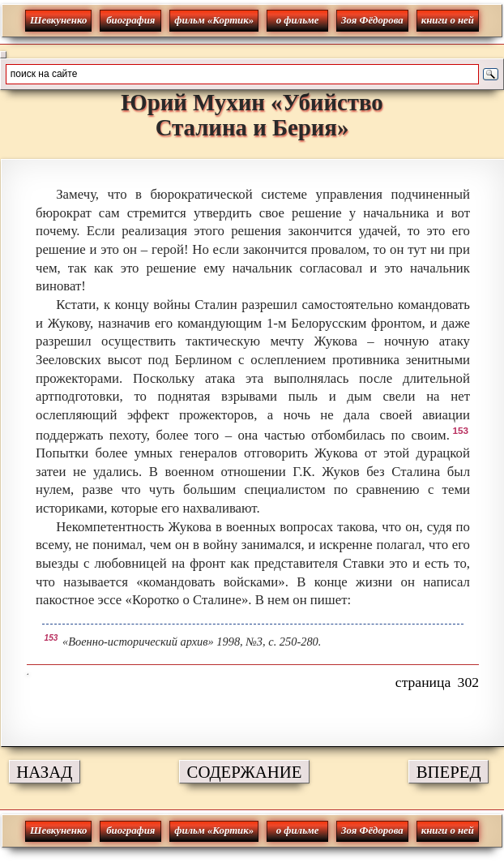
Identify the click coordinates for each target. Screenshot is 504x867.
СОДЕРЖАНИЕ (245, 772)
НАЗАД (44, 772)
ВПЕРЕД (449, 772)
